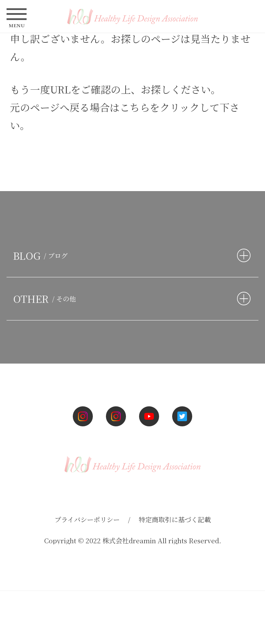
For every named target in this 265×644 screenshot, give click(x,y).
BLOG (42, 255)
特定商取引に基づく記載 (175, 519)
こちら (135, 107)
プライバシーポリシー (87, 519)
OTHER (46, 299)
